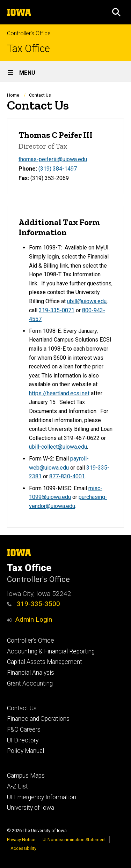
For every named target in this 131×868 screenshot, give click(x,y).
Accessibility (23, 848)
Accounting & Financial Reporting (51, 651)
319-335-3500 (34, 604)
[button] (116, 12)
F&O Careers (24, 729)
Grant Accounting (30, 683)
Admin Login (34, 619)
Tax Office (28, 49)
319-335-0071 (57, 310)
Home (13, 95)
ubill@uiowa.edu (87, 301)
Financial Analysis (31, 673)
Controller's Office (29, 33)
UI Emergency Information (42, 797)
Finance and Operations (38, 719)
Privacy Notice (21, 840)
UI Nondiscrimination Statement (74, 840)
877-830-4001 (67, 476)
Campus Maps (26, 776)
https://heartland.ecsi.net (59, 393)
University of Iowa (31, 808)
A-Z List (17, 786)
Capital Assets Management (45, 662)
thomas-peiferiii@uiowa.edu (53, 159)
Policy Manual (26, 751)
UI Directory (23, 740)
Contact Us (22, 708)
